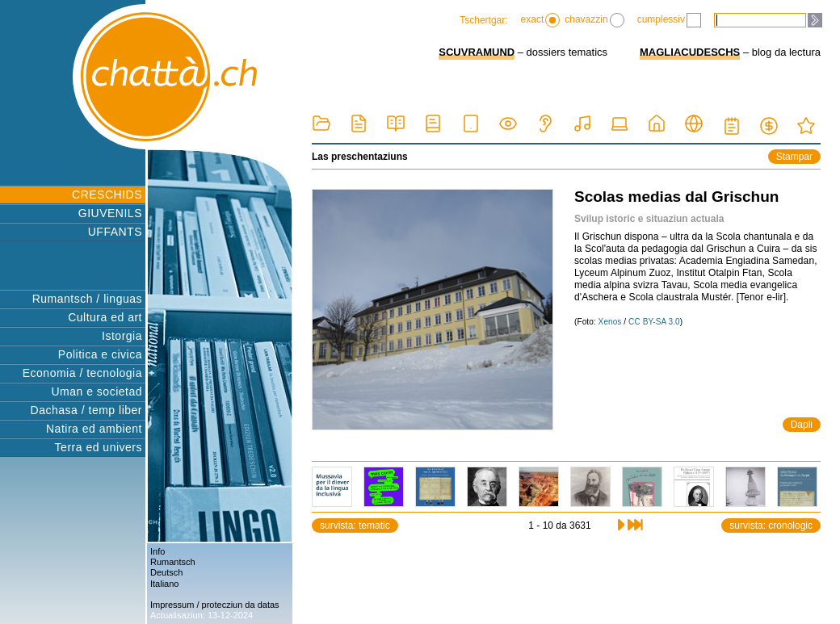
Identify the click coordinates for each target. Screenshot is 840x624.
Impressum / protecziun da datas (215, 605)
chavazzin (594, 20)
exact (541, 20)
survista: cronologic (771, 526)
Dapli (802, 425)
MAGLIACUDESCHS (690, 52)
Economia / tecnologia (82, 373)
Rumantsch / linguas (87, 299)
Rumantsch (173, 562)
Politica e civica (100, 354)
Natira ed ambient (94, 429)
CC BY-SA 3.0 (654, 322)
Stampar (794, 157)
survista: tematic (355, 526)
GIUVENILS (110, 213)
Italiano (164, 584)
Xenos (610, 322)
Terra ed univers (99, 447)
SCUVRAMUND (477, 52)
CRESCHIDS (107, 195)
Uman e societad (97, 392)
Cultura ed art (105, 317)
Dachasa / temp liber (86, 410)
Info (157, 551)
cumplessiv (669, 20)
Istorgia (122, 336)
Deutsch (166, 572)
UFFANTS (115, 232)
